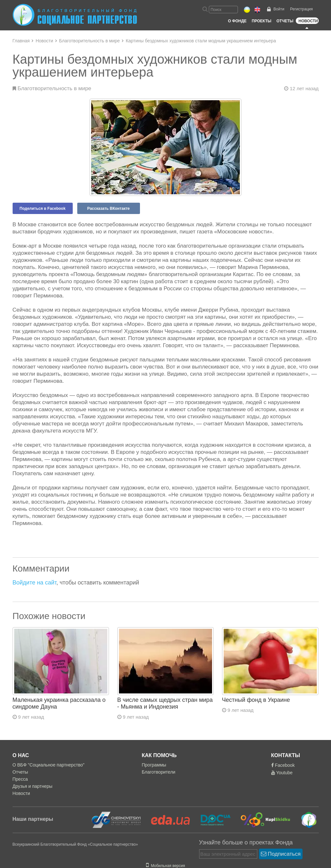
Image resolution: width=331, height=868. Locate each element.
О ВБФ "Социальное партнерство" (49, 765)
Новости (308, 21)
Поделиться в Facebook (43, 209)
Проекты (262, 21)
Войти (279, 9)
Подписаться (281, 854)
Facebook (283, 765)
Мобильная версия (165, 866)
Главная (21, 41)
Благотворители (159, 772)
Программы (154, 765)
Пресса (20, 779)
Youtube (282, 773)
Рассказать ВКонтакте (108, 209)
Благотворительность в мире (90, 41)
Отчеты (285, 21)
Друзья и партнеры (33, 786)
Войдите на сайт (35, 583)
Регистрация (301, 9)
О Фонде (237, 21)
